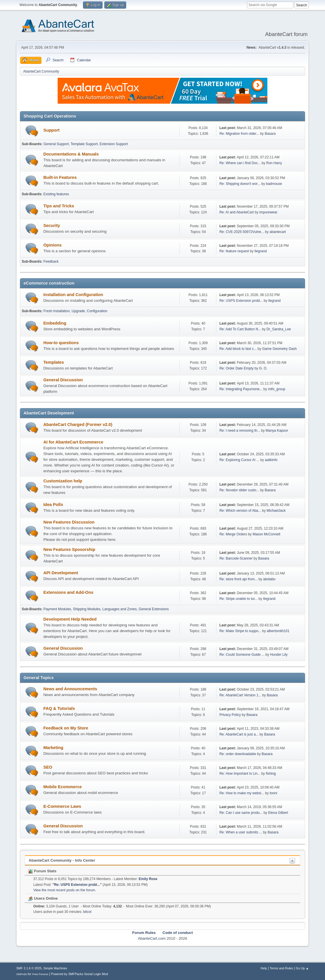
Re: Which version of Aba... (240, 511)
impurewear (268, 212)
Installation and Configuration (73, 295)
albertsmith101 (278, 631)
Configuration (97, 311)
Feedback (51, 261)
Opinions (52, 245)
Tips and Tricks (58, 206)
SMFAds (21, 974)
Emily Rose (148, 879)
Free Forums (40, 974)
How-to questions (61, 343)
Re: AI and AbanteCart (237, 212)
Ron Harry (274, 163)
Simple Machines (55, 968)
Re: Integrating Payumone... (241, 389)
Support (51, 130)
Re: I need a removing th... (240, 431)
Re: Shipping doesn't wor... (240, 184)
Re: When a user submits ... (241, 832)
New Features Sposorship (69, 549)
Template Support (84, 144)
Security (52, 225)
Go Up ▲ (302, 968)
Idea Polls (53, 505)
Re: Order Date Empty (236, 368)
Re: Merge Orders (233, 534)
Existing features (56, 194)
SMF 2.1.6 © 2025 (29, 968)
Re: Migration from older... (239, 134)
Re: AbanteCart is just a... (239, 734)
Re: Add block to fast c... (238, 349)
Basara (270, 134)
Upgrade (78, 311)
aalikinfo (271, 460)
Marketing (53, 748)
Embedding (55, 323)
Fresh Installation (57, 311)
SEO (48, 767)
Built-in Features (60, 177)
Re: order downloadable (238, 754)
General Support (56, 144)
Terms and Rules (281, 968)
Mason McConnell (267, 534)
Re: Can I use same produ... (241, 813)
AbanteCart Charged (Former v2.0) (78, 424)
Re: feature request (234, 251)
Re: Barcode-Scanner (236, 558)
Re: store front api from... (238, 579)
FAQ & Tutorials (59, 708)
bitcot (87, 912)
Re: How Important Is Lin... (240, 774)
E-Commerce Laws (62, 806)
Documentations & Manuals (71, 154)
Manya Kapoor (277, 431)
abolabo (269, 579)
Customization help (63, 481)
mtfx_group (277, 389)
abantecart (278, 232)
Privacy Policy (230, 715)
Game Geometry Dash (279, 349)
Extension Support (114, 144)
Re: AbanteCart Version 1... (240, 695)
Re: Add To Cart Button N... (240, 329)
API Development (61, 573)
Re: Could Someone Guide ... (242, 655)
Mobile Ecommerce (63, 787)
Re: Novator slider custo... (239, 490)
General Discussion (63, 380)
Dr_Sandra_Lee (279, 329)
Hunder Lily (279, 655)
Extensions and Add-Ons (68, 592)
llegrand (261, 251)
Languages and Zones (119, 609)
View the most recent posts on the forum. (65, 890)
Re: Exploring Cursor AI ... (239, 460)
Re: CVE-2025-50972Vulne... (242, 232)
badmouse (274, 184)
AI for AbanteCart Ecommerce (73, 442)
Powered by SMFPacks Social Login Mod (80, 974)
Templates (53, 362)
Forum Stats (42, 871)
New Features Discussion (69, 522)
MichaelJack (276, 511)
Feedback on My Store (66, 728)
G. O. (263, 368)
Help (264, 968)
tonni (273, 793)
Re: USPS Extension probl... (241, 301)
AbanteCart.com (152, 938)
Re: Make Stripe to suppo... (240, 631)
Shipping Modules (87, 609)
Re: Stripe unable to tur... (238, 599)
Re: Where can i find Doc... (240, 163)
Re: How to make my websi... (242, 793)
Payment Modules (57, 609)
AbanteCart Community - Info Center (62, 860)
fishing (271, 774)
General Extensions (154, 609)
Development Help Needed (70, 619)
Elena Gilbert (278, 813)
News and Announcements (70, 689)
